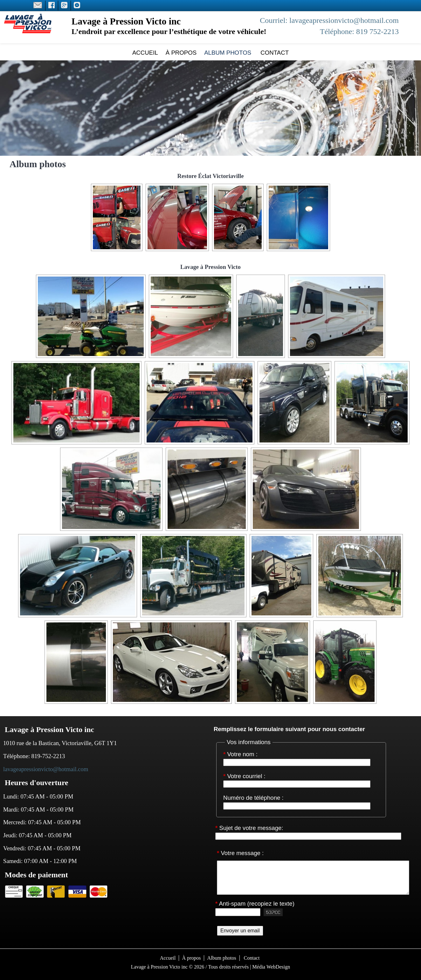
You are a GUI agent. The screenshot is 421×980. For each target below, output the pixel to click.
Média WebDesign (271, 967)
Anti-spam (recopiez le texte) (255, 904)
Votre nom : (240, 754)
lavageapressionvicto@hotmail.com (46, 769)
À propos (181, 53)
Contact (274, 53)
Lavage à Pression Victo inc (159, 967)
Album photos (228, 53)
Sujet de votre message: (249, 828)
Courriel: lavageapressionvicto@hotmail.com (329, 20)
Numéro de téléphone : (253, 798)
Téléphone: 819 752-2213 (359, 31)
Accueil (145, 53)
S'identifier (211, 975)
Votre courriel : (244, 776)
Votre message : (240, 853)
